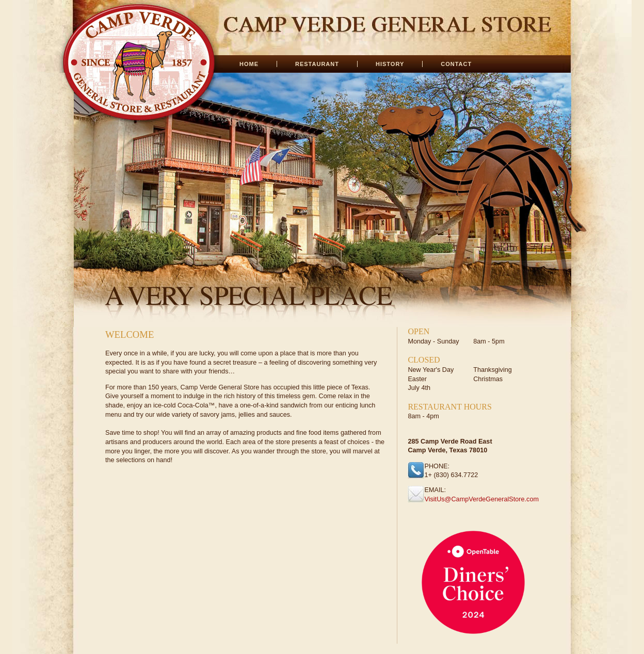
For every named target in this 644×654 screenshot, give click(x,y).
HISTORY (390, 64)
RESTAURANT (317, 64)
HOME (249, 64)
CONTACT (456, 64)
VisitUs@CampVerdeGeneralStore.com (481, 499)
